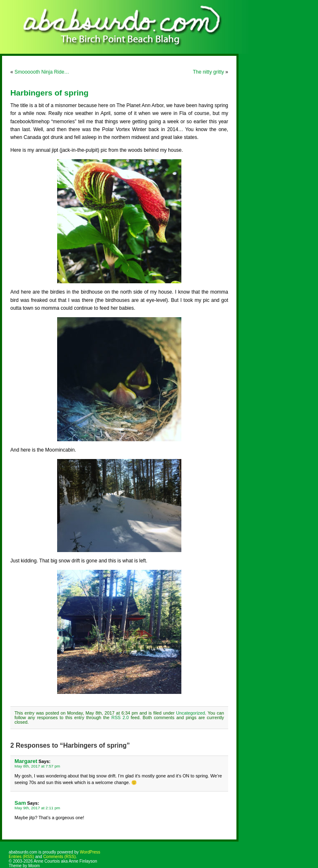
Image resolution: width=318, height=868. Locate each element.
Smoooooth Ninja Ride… (42, 72)
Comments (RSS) (59, 857)
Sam (20, 803)
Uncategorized (190, 713)
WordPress (90, 852)
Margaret (26, 761)
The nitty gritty (208, 72)
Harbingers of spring (49, 93)
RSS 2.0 (120, 717)
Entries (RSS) (21, 857)
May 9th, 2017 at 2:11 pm (37, 808)
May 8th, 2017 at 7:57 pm (37, 766)
